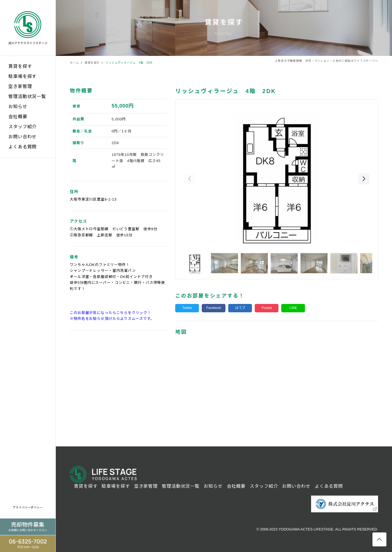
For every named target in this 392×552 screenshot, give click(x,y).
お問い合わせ (22, 137)
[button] (364, 179)
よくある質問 (22, 147)
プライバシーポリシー (28, 507)
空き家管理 (20, 86)
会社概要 (18, 117)
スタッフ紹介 (22, 127)
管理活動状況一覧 (27, 97)
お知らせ (18, 107)
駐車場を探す (22, 76)
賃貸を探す (20, 66)
